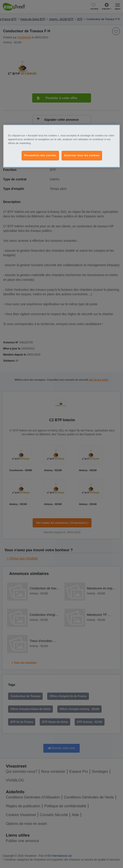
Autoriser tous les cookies (82, 155)
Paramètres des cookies (40, 155)
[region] (62, 146)
